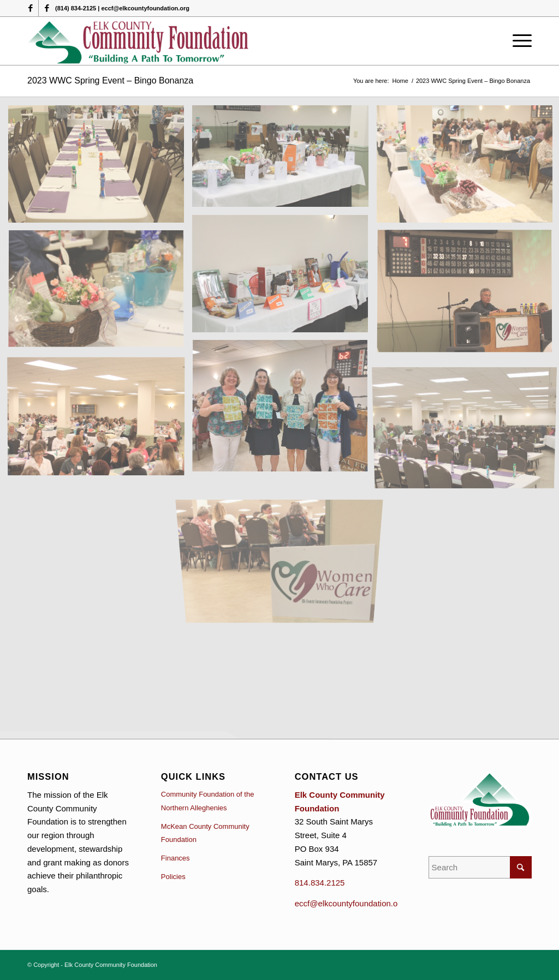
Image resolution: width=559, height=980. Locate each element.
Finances (176, 858)
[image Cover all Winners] (284, 411)
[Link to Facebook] (30, 8)
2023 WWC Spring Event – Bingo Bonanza (110, 80)
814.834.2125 (320, 883)
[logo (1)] (139, 41)
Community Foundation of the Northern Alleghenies (208, 801)
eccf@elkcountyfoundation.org (350, 903)
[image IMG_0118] (284, 278)
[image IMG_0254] (100, 294)
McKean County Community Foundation (205, 833)
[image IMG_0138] (284, 160)
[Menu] (519, 41)
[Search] (480, 867)
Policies (173, 877)
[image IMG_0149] (100, 168)
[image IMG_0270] (100, 419)
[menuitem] (519, 41)
